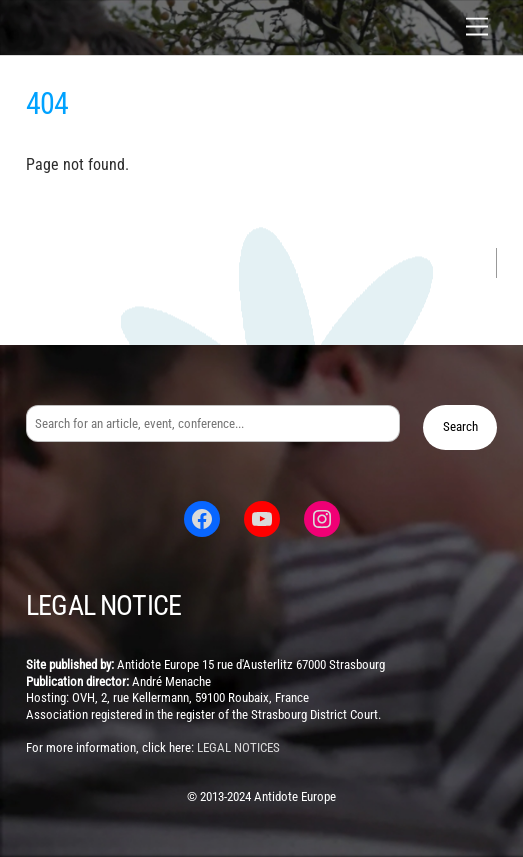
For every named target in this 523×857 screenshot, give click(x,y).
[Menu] (477, 27)
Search (460, 426)
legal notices (238, 747)
